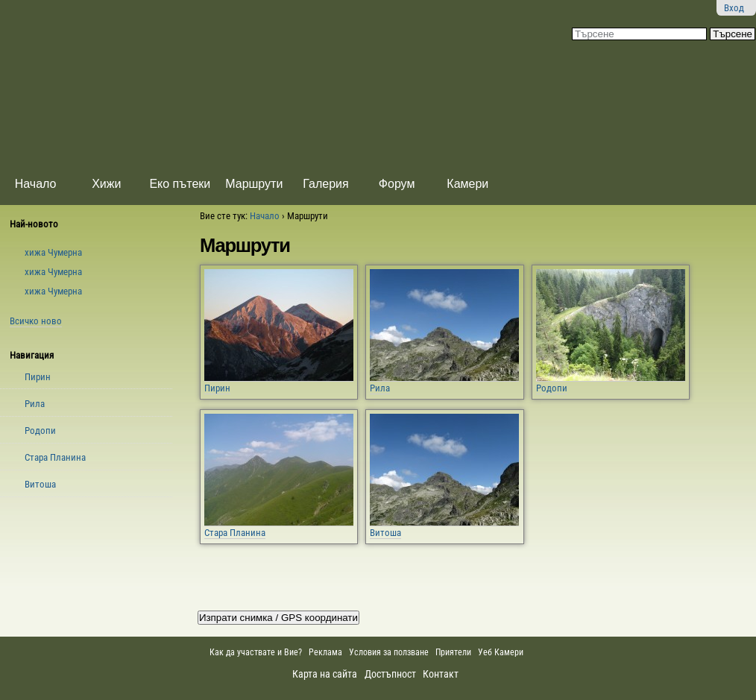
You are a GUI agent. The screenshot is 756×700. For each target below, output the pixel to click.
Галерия (325, 184)
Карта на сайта (325, 674)
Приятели (453, 652)
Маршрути (254, 184)
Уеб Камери (502, 652)
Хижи (106, 184)
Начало (36, 184)
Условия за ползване (389, 652)
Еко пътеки (180, 184)
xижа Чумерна (53, 252)
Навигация (32, 355)
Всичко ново (36, 321)
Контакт (441, 674)
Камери (467, 184)
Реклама (325, 652)
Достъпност (390, 674)
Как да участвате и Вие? (256, 652)
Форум (397, 184)
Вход (734, 8)
